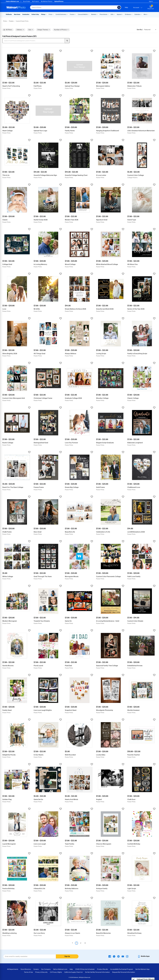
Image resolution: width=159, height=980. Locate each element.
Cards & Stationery (61, 14)
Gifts (112, 14)
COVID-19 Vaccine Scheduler (85, 969)
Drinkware (128, 14)
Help (126, 7)
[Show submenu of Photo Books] (108, 14)
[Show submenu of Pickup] (46, 14)
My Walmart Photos (47, 1)
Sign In (151, 1)
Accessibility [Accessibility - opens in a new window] (115, 969)
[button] (17, 51)
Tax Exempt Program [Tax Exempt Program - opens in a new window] (126, 969)
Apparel (119, 14)
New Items (17, 14)
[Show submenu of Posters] (75, 14)
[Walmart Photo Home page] (16, 7)
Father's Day (35, 14)
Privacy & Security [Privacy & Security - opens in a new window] (41, 972)
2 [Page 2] (81, 943)
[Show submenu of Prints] (53, 14)
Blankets (94, 14)
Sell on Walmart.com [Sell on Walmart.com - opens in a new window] (60, 969)
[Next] (85, 943)
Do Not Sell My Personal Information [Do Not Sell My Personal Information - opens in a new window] (97, 972)
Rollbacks (9, 14)
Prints (50, 14)
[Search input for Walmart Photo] (74, 7)
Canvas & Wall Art (83, 14)
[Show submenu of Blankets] (97, 14)
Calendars (137, 14)
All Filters (8, 30)
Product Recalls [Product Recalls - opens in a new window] (103, 969)
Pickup (43, 14)
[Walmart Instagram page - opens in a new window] (127, 956)
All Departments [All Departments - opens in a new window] (13, 969)
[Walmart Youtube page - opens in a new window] (123, 956)
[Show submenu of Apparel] (122, 14)
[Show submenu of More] (148, 14)
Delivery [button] (20, 30)
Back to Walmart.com (12, 1)
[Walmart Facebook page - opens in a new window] (110, 956)
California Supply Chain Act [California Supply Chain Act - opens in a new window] (74, 972)
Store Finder (27, 1)
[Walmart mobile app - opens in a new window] (144, 956)
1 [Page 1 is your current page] (77, 943)
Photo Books (103, 14)
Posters (72, 14)
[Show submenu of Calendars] (141, 14)
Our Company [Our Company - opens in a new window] (46, 969)
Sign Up (67, 956)
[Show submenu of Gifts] (114, 14)
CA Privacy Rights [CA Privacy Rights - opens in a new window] (56, 972)
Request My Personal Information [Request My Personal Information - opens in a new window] (124, 972)
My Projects (36, 1)
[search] (67, 41)
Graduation (26, 14)
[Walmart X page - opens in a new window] (114, 956)
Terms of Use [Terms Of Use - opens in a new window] (28, 972)
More (145, 14)
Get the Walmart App (142, 969)
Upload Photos (59, 1)
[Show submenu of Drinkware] (132, 14)
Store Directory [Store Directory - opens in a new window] (26, 969)
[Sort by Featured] (150, 30)
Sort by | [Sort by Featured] (140, 30)
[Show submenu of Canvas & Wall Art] (89, 14)
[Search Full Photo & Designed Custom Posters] (34, 41)
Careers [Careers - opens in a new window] (36, 969)
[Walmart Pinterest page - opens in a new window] (118, 956)
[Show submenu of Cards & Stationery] (67, 14)
